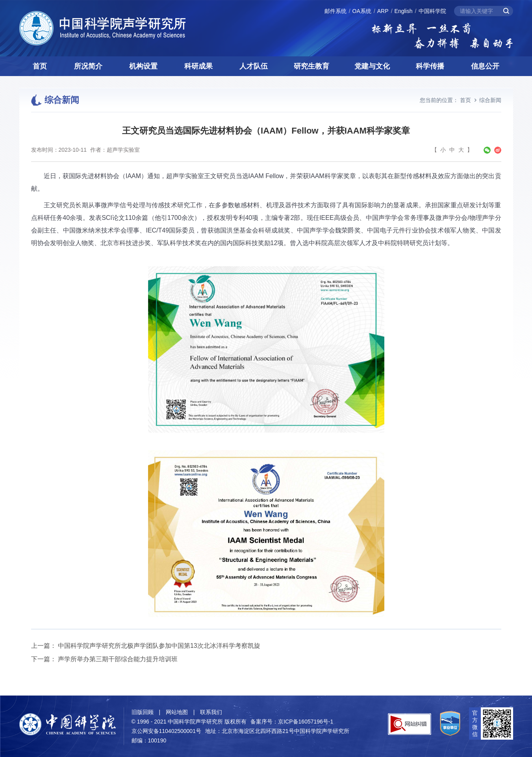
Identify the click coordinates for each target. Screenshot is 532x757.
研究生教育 (311, 66)
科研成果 (198, 66)
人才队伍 (254, 66)
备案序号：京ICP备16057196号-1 (292, 722)
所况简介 (88, 66)
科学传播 (430, 66)
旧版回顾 (143, 712)
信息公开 (485, 66)
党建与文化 (372, 66)
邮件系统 (336, 11)
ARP (383, 11)
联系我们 (211, 712)
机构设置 (143, 66)
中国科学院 (432, 11)
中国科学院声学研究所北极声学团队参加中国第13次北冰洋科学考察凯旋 (159, 646)
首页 (40, 66)
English (404, 11)
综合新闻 (490, 100)
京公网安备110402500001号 (166, 731)
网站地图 (177, 712)
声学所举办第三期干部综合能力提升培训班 (118, 659)
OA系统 (362, 11)
